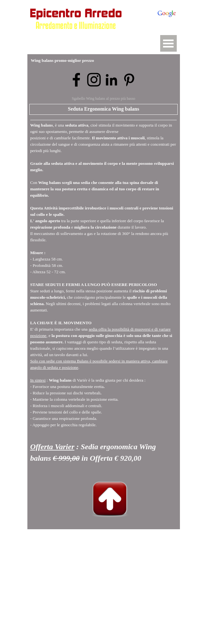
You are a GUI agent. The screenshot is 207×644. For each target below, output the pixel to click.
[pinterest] (129, 80)
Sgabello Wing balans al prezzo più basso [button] (103, 99)
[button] (78, 35)
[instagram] (94, 80)
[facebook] (76, 80)
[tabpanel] (104, 295)
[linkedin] (111, 80)
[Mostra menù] (168, 43)
